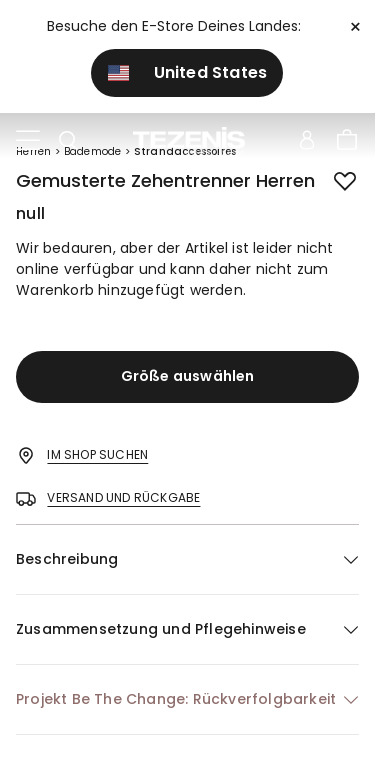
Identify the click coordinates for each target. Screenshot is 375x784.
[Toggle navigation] (28, 141)
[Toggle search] (68, 141)
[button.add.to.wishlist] (347, 183)
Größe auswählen (188, 376)
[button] (187, 559)
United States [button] (188, 72)
